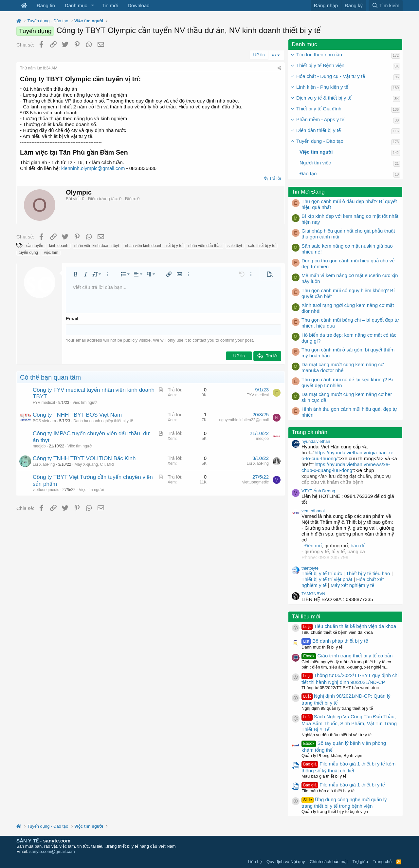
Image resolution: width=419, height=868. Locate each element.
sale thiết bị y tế (262, 246)
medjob (39, 446)
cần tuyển (35, 246)
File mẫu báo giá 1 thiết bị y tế (343, 785)
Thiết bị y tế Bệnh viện (320, 65)
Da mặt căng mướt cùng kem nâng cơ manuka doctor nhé (343, 367)
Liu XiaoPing (44, 464)
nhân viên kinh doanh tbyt (97, 246)
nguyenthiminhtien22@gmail (244, 420)
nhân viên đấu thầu (205, 246)
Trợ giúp (360, 862)
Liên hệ (255, 862)
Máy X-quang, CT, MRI (94, 464)
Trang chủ (382, 862)
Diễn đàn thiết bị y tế (319, 130)
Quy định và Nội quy (286, 862)
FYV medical (44, 402)
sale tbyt (235, 246)
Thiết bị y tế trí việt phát (328, 579)
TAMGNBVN (313, 594)
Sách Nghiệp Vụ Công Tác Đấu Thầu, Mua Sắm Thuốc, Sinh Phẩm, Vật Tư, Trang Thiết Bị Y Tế (349, 723)
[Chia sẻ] (279, 68)
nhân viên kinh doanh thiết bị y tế (154, 246)
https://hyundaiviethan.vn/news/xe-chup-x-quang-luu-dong (346, 467)
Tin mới (110, 5)
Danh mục (76, 5)
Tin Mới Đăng (308, 192)
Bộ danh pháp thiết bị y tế (335, 641)
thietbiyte (310, 568)
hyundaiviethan (316, 441)
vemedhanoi (313, 511)
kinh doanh (59, 246)
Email (72, 319)
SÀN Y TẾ (27, 841)
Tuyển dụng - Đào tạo (320, 141)
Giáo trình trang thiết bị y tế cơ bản (347, 656)
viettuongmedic (46, 490)
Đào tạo (308, 173)
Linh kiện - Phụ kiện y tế (322, 87)
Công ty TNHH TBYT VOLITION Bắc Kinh (84, 458)
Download (139, 5)
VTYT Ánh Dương (318, 491)
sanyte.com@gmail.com (52, 851)
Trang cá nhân (310, 432)
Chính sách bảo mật (329, 862)
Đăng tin (46, 5)
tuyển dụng (28, 253)
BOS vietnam (44, 421)
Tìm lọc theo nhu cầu (319, 55)
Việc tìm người (85, 402)
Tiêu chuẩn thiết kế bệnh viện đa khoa (349, 626)
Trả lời (275, 178)
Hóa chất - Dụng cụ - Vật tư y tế (331, 76)
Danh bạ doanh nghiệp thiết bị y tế (103, 421)
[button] (92, 6)
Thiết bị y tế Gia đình (319, 109)
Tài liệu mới (306, 617)
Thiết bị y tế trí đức (322, 573)
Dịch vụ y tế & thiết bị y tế (324, 98)
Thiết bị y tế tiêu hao (368, 573)
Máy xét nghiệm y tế (352, 585)
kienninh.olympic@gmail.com (93, 168)
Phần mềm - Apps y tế (320, 119)
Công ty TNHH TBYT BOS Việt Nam (77, 415)
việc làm (51, 253)
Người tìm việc (315, 163)
